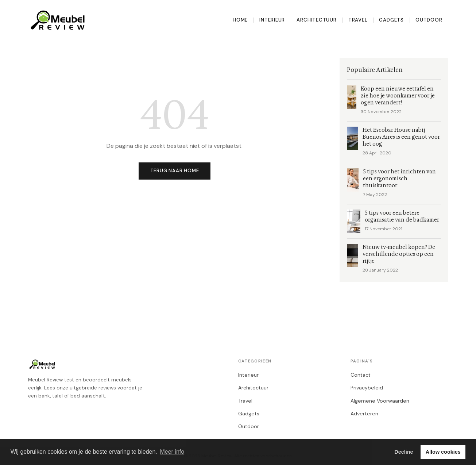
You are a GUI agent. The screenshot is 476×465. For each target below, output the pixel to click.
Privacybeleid (367, 388)
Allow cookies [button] (443, 452)
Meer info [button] (172, 452)
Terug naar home (175, 171)
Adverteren (364, 414)
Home (240, 20)
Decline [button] (404, 452)
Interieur (272, 20)
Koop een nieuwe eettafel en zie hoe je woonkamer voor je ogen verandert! (398, 96)
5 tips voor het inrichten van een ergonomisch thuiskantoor (399, 179)
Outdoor (429, 20)
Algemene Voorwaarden (380, 401)
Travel (358, 20)
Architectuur (316, 20)
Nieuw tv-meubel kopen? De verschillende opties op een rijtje (399, 254)
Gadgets (391, 20)
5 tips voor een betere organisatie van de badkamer (402, 216)
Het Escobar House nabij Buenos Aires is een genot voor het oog (401, 137)
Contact (361, 375)
